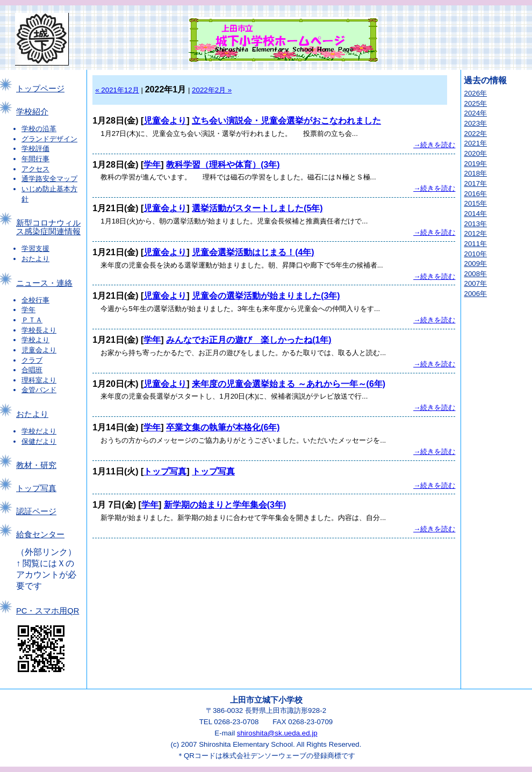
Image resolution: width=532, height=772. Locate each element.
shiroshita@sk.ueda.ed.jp (277, 733)
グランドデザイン (49, 139)
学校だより (39, 431)
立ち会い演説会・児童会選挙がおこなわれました (286, 121)
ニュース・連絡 (44, 283)
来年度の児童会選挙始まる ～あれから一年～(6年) (289, 384)
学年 (28, 310)
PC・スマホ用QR (48, 611)
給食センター (40, 535)
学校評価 (35, 149)
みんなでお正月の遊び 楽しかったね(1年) (249, 340)
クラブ (32, 360)
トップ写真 (36, 488)
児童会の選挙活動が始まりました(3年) (266, 296)
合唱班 (32, 370)
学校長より (39, 330)
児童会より (39, 350)
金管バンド (39, 390)
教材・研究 (36, 465)
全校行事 (35, 300)
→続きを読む (434, 145)
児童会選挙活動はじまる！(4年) (253, 252)
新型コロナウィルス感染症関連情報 (48, 227)
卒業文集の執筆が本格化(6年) (223, 427)
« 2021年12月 (117, 90)
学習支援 (35, 248)
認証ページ (36, 511)
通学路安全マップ (49, 179)
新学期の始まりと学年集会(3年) (225, 505)
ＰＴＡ (32, 320)
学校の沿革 (39, 129)
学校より (35, 340)
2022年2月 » (212, 90)
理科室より (39, 380)
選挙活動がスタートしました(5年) (257, 208)
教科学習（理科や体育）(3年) (223, 165)
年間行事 (35, 159)
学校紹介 (32, 112)
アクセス (35, 169)
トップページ (40, 89)
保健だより (39, 441)
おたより (35, 259)
